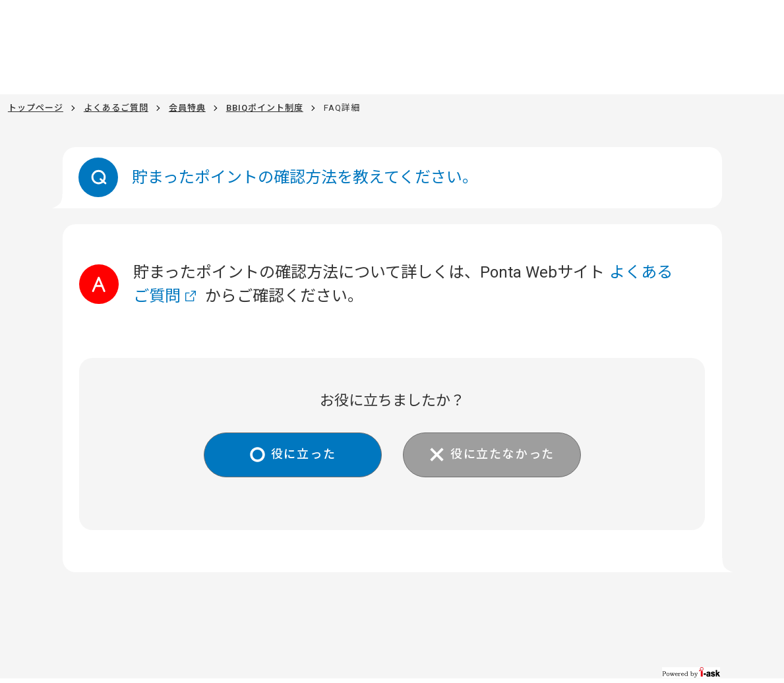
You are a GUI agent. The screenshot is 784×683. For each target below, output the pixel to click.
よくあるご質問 (116, 108)
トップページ (36, 108)
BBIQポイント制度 (265, 108)
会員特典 (187, 108)
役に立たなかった (502, 454)
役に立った (304, 454)
